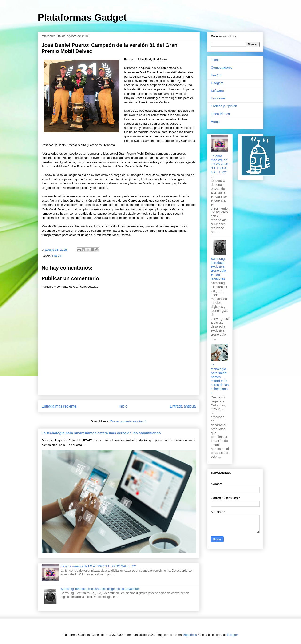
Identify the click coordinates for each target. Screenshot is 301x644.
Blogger (233, 635)
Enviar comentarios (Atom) (128, 421)
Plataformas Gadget (82, 17)
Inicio (123, 406)
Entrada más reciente (59, 406)
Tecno (215, 60)
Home (215, 122)
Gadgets (217, 83)
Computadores (222, 68)
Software (217, 91)
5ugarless (190, 635)
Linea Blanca (220, 114)
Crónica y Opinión (224, 106)
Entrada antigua (183, 406)
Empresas (218, 98)
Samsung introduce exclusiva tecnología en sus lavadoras (100, 589)
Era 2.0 (57, 256)
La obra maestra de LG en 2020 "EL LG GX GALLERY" (98, 566)
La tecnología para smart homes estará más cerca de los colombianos (101, 433)
